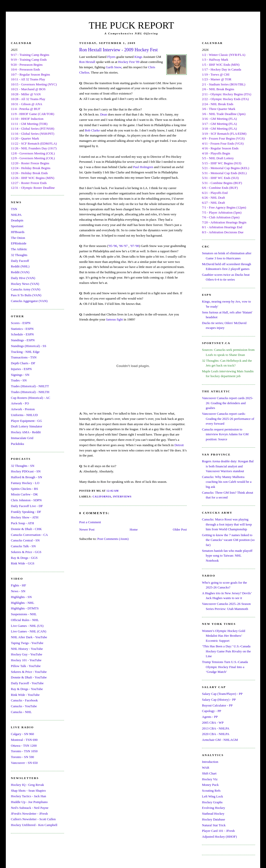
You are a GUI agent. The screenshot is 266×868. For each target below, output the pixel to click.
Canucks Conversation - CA (29, 535)
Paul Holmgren (143, 167)
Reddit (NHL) (20, 266)
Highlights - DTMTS (25, 608)
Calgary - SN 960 (22, 734)
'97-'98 (135, 246)
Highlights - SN (21, 597)
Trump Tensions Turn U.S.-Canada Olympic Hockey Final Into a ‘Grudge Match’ (225, 667)
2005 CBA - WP (213, 723)
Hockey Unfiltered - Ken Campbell (34, 825)
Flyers (111, 57)
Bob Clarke (92, 130)
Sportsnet (17, 226)
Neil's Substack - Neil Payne (30, 808)
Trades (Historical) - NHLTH (30, 392)
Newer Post (87, 529)
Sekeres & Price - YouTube (29, 672)
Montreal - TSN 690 (24, 740)
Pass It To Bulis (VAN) (26, 295)
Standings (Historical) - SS (29, 346)
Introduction (210, 762)
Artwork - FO (20, 403)
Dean (104, 114)
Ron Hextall (87, 62)
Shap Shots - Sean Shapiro (28, 791)
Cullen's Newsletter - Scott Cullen (33, 819)
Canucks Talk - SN (23, 546)
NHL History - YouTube (27, 649)
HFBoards (18, 232)
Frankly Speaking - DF (26, 512)
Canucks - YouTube (24, 706)
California (102, 497)
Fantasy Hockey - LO (25, 483)
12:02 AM (113, 491)
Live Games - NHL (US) (27, 626)
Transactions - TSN (24, 357)
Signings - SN (20, 375)
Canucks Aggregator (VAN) (29, 301)
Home (134, 529)
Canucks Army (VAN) (26, 289)
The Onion (18, 238)
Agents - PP (210, 717)
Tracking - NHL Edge (25, 352)
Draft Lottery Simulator (26, 426)
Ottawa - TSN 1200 (24, 746)
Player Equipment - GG (26, 421)
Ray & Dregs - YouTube (27, 689)
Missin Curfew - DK (24, 494)
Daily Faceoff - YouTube (27, 683)
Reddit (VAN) (20, 272)
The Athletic (19, 249)
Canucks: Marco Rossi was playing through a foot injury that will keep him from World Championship (227, 524)
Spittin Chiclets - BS (24, 489)
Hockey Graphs (212, 802)
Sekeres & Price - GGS (26, 552)
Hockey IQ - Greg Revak (27, 785)
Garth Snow (114, 67)
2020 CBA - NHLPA (216, 734)
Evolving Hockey (213, 808)
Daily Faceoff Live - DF (27, 506)
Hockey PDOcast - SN (26, 471)
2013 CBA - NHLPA (216, 728)
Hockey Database (213, 819)
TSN (14, 209)
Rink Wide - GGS (23, 563)
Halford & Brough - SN (27, 477)
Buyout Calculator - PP (217, 705)
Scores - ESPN (21, 323)
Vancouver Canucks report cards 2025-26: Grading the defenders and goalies (228, 403)
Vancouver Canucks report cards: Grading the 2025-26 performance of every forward (228, 419)
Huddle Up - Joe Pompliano (29, 802)
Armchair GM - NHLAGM (220, 740)
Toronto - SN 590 (22, 757)
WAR (206, 768)
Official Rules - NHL (25, 620)
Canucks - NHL (21, 712)
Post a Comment (90, 522)
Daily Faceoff (20, 261)
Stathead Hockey (213, 814)
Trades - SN (19, 380)
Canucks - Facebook (24, 700)
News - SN (18, 591)
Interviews (122, 497)
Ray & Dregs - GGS (24, 558)
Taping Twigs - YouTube (27, 643)
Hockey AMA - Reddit (26, 432)
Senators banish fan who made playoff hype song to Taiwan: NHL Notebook (227, 556)
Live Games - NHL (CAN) (29, 631)
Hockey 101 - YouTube (26, 660)
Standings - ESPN (23, 340)
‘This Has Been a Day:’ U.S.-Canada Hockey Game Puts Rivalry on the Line (226, 651)
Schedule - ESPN (22, 334)
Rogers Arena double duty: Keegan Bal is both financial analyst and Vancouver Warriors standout (228, 466)
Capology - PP (212, 711)
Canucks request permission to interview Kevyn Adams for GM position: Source (225, 434)
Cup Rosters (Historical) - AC (30, 398)
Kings (138, 57)
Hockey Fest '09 (129, 62)
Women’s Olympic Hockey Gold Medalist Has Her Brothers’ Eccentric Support (223, 636)
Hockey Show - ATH (25, 517)
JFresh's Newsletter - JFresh (29, 814)
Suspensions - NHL (24, 614)
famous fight (115, 319)
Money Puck (210, 785)
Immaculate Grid (22, 438)
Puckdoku (17, 444)
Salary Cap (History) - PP (219, 700)
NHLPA (16, 215)
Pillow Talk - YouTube (26, 666)
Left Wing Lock (212, 796)
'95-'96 (113, 246)
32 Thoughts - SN (23, 466)
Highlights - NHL (23, 603)
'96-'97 (123, 246)
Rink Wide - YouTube (25, 695)
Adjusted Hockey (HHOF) (219, 837)
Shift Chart (209, 773)
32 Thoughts (19, 255)
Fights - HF (18, 585)
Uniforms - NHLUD (24, 415)
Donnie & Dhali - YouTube (29, 677)
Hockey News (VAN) (25, 284)
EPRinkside (19, 243)
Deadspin (17, 220)
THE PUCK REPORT (131, 25)
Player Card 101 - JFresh (218, 831)
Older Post (180, 529)
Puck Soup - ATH (22, 523)
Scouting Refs (211, 791)
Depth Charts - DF (23, 363)
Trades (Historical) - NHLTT (30, 386)
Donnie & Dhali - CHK (26, 529)
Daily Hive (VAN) (23, 278)
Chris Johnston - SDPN (26, 500)
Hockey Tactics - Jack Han (28, 796)
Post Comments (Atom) (113, 539)
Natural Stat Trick (214, 825)
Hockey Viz (210, 779)
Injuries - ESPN (21, 369)
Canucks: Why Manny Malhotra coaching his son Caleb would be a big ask (227, 482)
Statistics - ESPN (22, 329)
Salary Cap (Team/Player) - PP (222, 694)
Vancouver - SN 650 (24, 763)
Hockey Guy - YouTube (27, 654)
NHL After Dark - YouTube (29, 637)
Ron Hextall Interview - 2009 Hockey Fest (118, 50)
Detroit (179, 445)
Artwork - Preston (23, 409)
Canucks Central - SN (25, 540)
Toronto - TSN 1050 (24, 751)
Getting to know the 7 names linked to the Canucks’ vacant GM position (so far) (228, 540)
